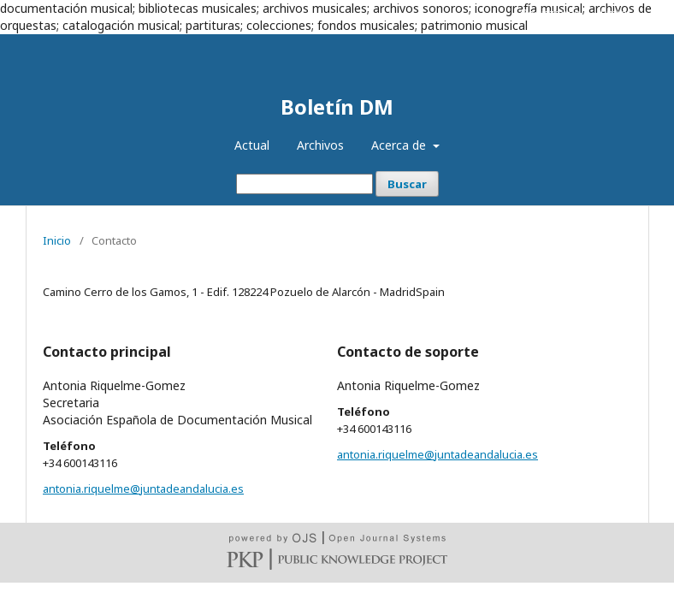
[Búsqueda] (304, 184)
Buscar (407, 184)
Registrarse (551, 13)
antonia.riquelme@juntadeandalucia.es (143, 489)
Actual (252, 145)
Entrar (616, 13)
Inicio (57, 240)
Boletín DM (337, 107)
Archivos (320, 145)
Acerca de (400, 145)
